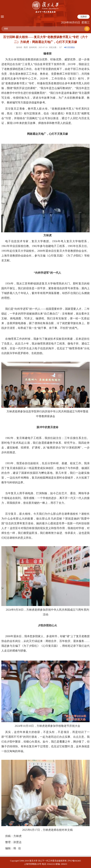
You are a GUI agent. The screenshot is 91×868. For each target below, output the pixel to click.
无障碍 (83, 17)
